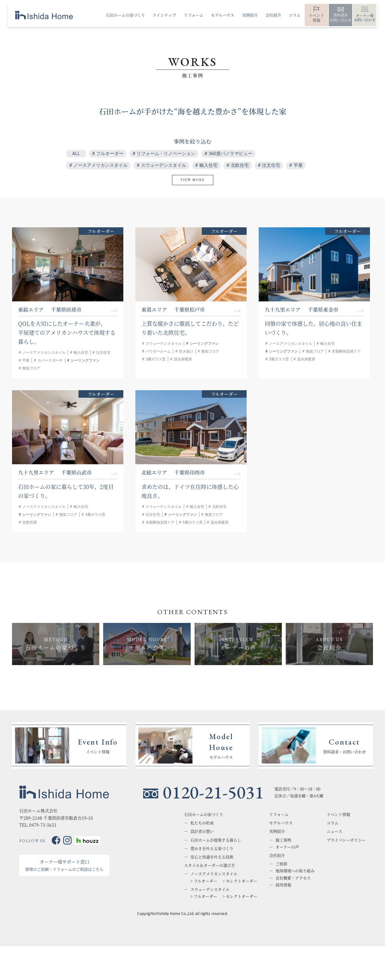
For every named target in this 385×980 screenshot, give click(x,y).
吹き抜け (186, 351)
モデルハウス (281, 823)
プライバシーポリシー (346, 840)
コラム (333, 823)
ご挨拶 (281, 864)
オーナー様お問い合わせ (365, 18)
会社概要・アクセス (293, 878)
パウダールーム (158, 351)
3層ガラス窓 (156, 359)
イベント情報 (316, 18)
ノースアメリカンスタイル (100, 165)
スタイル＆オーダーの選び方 (209, 865)
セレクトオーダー (242, 881)
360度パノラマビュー (231, 154)
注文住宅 (271, 165)
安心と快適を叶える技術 (212, 857)
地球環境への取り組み (295, 871)
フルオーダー (110, 154)
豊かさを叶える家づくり (212, 848)
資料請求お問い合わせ (340, 17)
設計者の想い (202, 831)
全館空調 (29, 522)
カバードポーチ (50, 360)
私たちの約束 (202, 823)
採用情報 (283, 885)
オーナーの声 (287, 847)
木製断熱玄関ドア (346, 351)
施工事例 (283, 840)
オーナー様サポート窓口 (64, 865)
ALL (76, 154)
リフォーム (279, 814)
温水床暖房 (183, 359)
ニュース (334, 831)
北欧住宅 (240, 165)
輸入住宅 (208, 165)
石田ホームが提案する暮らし (216, 840)
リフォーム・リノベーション (166, 154)
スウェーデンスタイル (164, 165)
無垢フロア (31, 368)
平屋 (298, 165)
